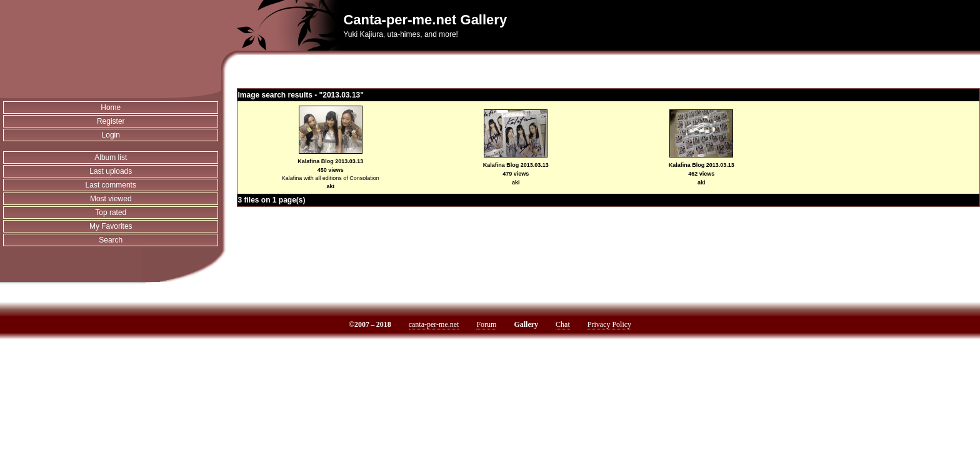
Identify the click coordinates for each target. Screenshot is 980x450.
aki (330, 186)
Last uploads (111, 171)
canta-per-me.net (434, 324)
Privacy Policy (609, 324)
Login (111, 135)
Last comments (111, 185)
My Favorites (111, 226)
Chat (563, 324)
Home (111, 107)
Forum (486, 324)
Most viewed (111, 199)
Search (111, 240)
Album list (111, 157)
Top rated (111, 212)
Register (111, 121)
